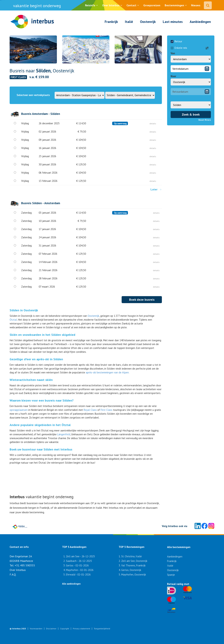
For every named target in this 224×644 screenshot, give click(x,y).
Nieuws (196, 5)
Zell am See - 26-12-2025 (80, 556)
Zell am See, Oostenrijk (134, 561)
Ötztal (13, 320)
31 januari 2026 (47, 246)
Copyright (65, 629)
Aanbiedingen (200, 22)
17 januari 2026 (47, 229)
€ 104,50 (81, 140)
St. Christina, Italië (132, 556)
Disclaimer (51, 629)
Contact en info (19, 547)
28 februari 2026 (48, 278)
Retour (176, 41)
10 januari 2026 (47, 221)
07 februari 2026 (48, 254)
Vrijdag (25, 123)
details (153, 124)
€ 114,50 (81, 123)
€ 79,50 (82, 132)
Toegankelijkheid (102, 629)
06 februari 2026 (48, 173)
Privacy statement (81, 629)
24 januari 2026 (47, 237)
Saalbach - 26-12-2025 (79, 561)
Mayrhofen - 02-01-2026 (80, 570)
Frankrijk (111, 22)
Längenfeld (64, 434)
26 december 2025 (49, 123)
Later (156, 189)
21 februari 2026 (48, 270)
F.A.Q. (13, 574)
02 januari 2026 (47, 132)
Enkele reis (179, 48)
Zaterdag (26, 213)
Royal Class (90, 410)
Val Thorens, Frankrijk (133, 565)
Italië (129, 22)
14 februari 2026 (48, 262)
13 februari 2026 (48, 181)
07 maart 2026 (47, 287)
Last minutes (173, 22)
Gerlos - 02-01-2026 (77, 565)
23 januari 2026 (47, 156)
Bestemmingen (174, 5)
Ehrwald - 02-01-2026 (78, 575)
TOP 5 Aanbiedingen (74, 547)
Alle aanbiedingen (71, 584)
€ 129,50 (81, 164)
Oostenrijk (148, 22)
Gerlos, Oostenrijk (131, 570)
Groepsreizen (152, 5)
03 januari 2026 (47, 213)
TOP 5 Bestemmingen (129, 547)
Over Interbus (111, 5)
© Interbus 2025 (18, 629)
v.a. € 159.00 (39, 77)
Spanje (171, 575)
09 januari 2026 (47, 140)
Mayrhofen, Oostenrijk (134, 575)
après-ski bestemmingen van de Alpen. (108, 372)
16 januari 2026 (47, 148)
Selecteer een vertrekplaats (33, 95)
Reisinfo (90, 5)
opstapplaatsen (19, 410)
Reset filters (205, 120)
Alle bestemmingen (179, 547)
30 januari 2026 (47, 164)
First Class (106, 410)
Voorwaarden (36, 629)
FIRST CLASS (18, 77)
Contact (131, 5)
